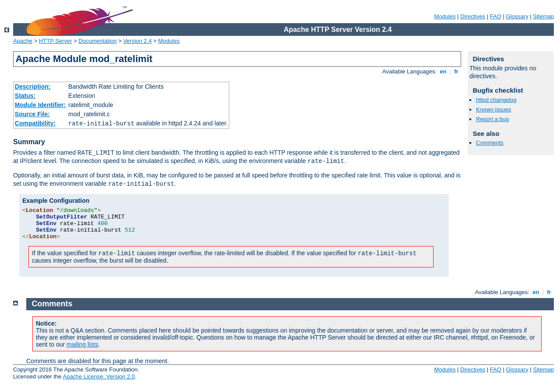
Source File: (32, 114)
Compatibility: (35, 123)
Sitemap (543, 16)
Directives (473, 16)
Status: (25, 96)
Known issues (493, 109)
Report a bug (492, 119)
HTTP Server (56, 41)
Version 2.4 (138, 41)
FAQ (496, 16)
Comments (490, 143)
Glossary (517, 16)
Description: (33, 87)
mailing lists (82, 344)
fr (457, 71)
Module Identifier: (40, 105)
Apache (23, 41)
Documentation (97, 41)
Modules (445, 16)
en (443, 71)
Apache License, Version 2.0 (99, 376)
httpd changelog (496, 100)
